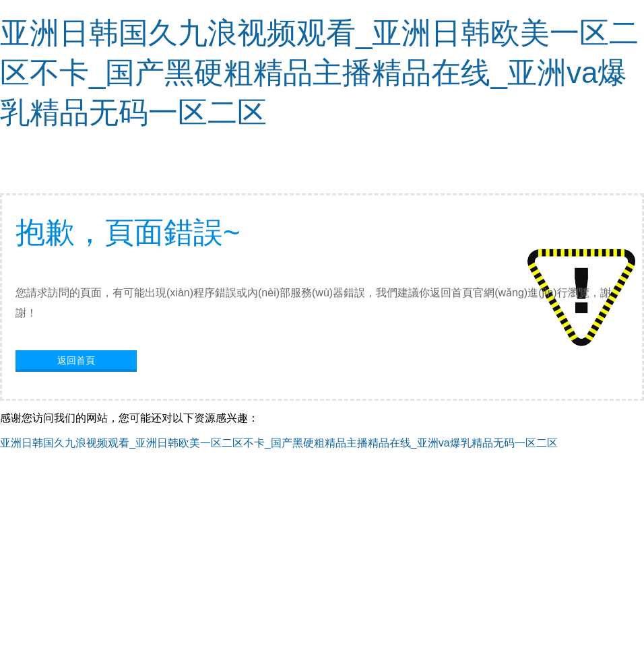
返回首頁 (76, 360)
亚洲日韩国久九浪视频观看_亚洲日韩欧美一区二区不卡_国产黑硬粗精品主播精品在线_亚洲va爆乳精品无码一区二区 (319, 72)
